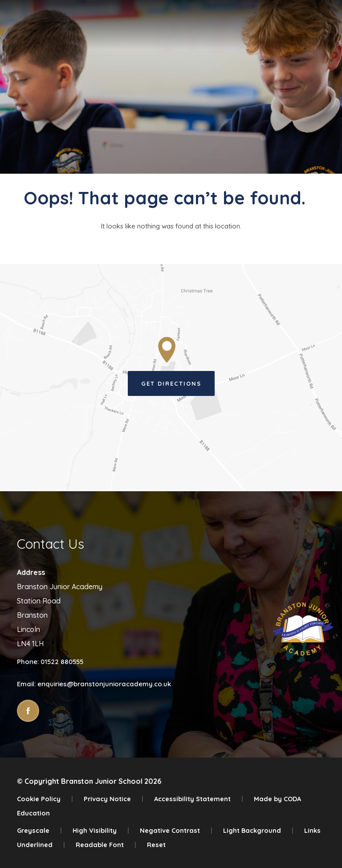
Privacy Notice (114, 799)
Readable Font (106, 845)
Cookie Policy (45, 799)
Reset (156, 845)
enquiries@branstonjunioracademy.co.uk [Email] (104, 684)
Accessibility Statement (199, 799)
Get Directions (171, 383)
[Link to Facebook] (28, 711)
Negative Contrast (176, 830)
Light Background (258, 830)
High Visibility (101, 830)
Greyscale (39, 830)
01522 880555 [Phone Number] (62, 662)
